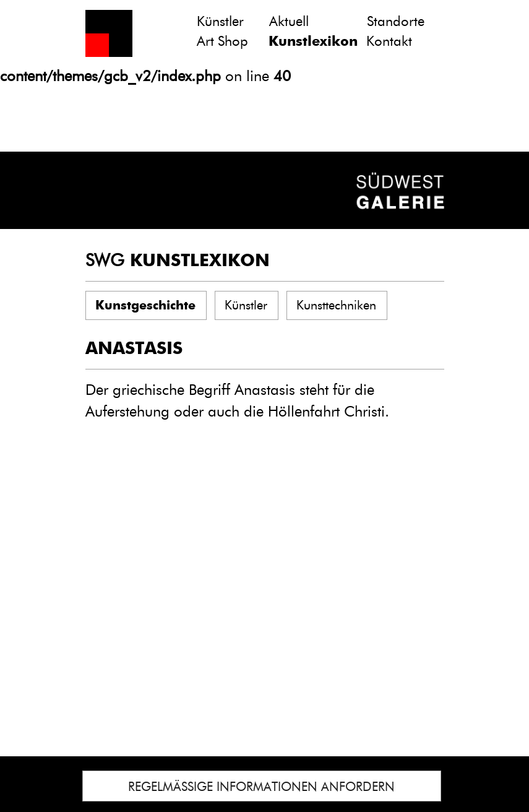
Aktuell (289, 21)
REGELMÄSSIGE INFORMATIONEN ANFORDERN (261, 787)
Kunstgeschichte (145, 305)
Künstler (220, 21)
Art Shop (222, 41)
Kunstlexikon (313, 41)
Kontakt (389, 41)
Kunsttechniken (336, 305)
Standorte (396, 21)
